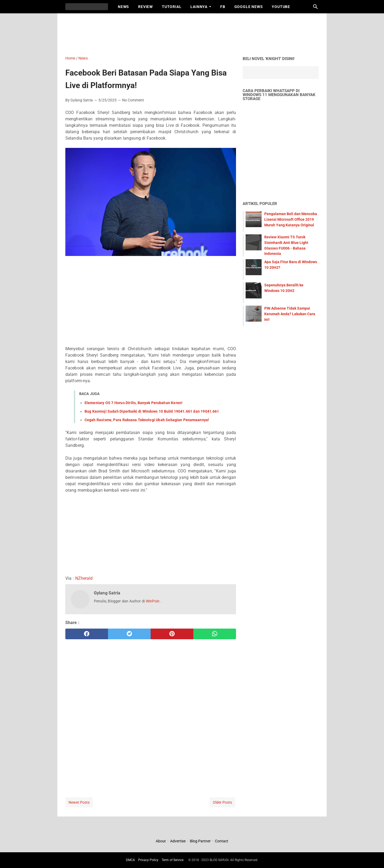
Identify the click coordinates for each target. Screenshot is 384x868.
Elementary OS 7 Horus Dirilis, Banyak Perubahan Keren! (133, 403)
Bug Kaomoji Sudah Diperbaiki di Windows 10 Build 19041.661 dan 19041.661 (152, 411)
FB (223, 7)
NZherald (84, 578)
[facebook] (87, 634)
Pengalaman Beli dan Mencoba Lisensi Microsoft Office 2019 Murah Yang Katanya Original (291, 219)
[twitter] (129, 634)
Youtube (281, 7)
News (123, 7)
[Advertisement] (195, 33)
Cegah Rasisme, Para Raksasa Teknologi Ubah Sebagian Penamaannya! (147, 420)
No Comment (133, 100)
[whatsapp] (215, 634)
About (161, 841)
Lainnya (199, 7)
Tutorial (172, 7)
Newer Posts (79, 802)
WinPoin (153, 601)
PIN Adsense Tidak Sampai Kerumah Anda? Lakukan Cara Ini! (290, 314)
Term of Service (173, 860)
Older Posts (222, 802)
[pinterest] (172, 634)
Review (145, 7)
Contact (222, 841)
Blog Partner (200, 841)
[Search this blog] (315, 7)
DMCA (130, 860)
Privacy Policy (148, 860)
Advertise (178, 841)
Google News (249, 7)
